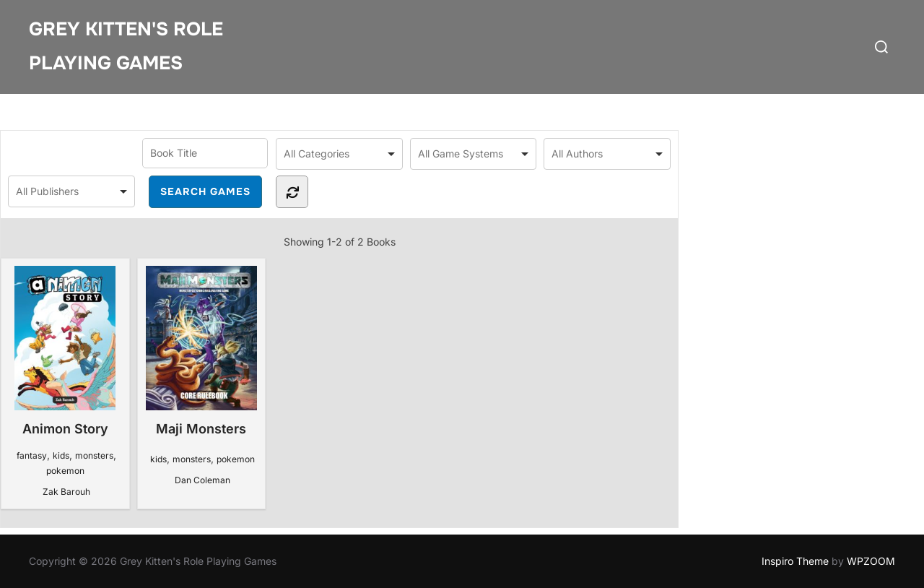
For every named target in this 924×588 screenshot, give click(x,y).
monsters (94, 455)
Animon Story (65, 351)
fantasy (32, 455)
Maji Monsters (201, 351)
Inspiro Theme (795, 561)
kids (61, 455)
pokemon (65, 471)
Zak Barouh (66, 492)
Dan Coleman (202, 480)
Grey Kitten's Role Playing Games (126, 46)
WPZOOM (871, 561)
